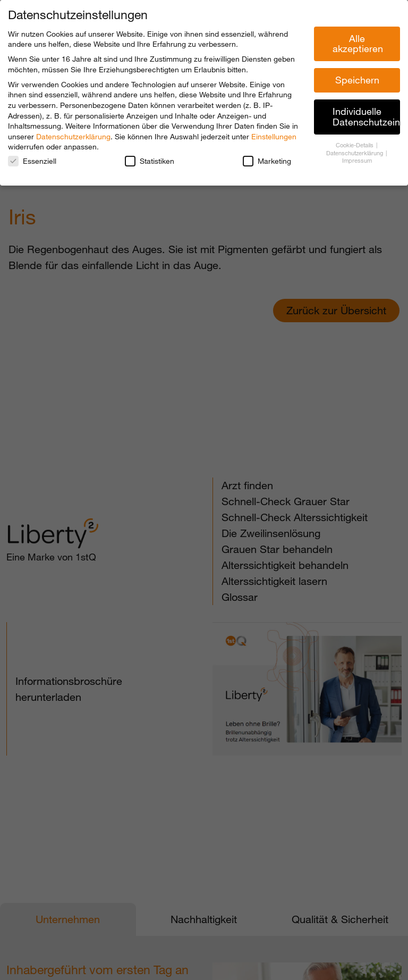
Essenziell (32, 161)
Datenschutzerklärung (73, 136)
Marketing (267, 161)
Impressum (357, 161)
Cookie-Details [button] (355, 145)
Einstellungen (274, 136)
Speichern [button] (357, 80)
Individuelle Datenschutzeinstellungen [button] (366, 116)
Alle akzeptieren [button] (358, 44)
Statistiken (150, 161)
